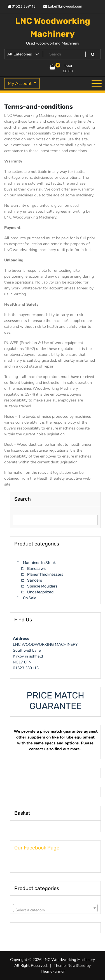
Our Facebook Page (37, 848)
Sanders (35, 580)
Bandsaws (36, 569)
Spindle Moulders (42, 586)
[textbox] (55, 910)
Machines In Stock (39, 563)
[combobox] (55, 908)
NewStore (76, 966)
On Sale (30, 598)
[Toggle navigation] (97, 83)
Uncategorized (40, 592)
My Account (20, 83)
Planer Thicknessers (45, 574)
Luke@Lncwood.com (63, 6)
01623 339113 (22, 6)
